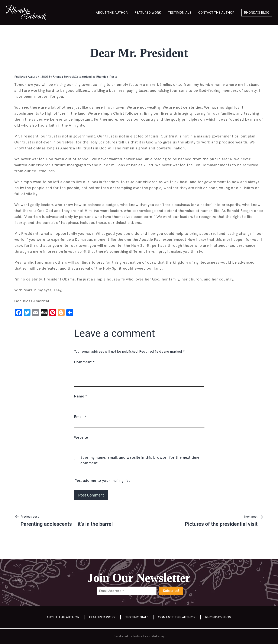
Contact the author (216, 13)
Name (80, 396)
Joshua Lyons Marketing (149, 636)
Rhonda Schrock (64, 77)
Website (81, 437)
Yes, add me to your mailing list (139, 476)
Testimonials (180, 13)
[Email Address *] (127, 591)
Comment (84, 362)
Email (80, 417)
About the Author (112, 13)
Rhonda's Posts (107, 77)
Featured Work (148, 13)
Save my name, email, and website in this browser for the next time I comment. (141, 460)
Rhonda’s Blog (257, 13)
